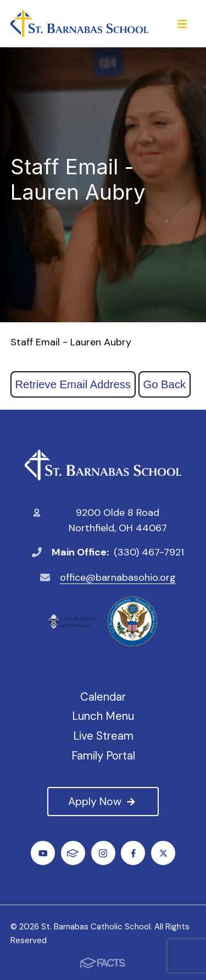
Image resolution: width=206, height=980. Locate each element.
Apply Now (103, 801)
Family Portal (103, 756)
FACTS (73, 853)
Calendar (103, 697)
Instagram (103, 853)
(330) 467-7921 (149, 552)
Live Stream (103, 736)
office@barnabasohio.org (118, 577)
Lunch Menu (103, 716)
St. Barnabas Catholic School (103, 465)
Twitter (163, 853)
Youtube (43, 853)
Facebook (133, 853)
